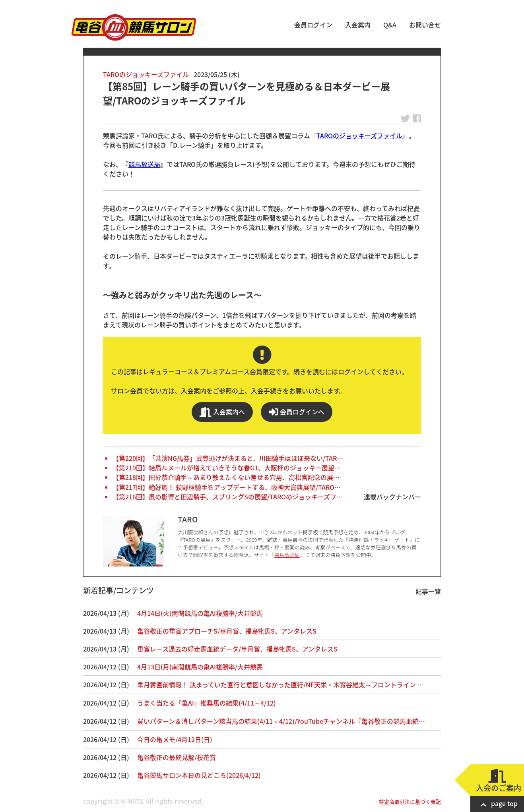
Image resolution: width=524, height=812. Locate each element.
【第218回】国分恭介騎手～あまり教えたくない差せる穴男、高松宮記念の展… (226, 477)
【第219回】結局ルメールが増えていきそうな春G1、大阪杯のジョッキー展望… (227, 468)
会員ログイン (313, 25)
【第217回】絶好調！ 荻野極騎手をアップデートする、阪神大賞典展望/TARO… (227, 487)
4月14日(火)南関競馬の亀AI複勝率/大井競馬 (200, 613)
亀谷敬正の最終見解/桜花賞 (177, 757)
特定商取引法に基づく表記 (410, 801)
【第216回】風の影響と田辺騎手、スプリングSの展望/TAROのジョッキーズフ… (228, 497)
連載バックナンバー (392, 497)
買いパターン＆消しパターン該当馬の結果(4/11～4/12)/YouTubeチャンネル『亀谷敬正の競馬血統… (281, 721)
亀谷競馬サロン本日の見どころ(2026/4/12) (199, 775)
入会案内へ (222, 412)
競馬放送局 (144, 164)
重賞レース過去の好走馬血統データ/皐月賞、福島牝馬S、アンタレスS (237, 649)
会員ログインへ (297, 412)
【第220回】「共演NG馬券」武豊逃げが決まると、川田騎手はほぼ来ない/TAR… (228, 458)
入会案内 (358, 25)
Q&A (390, 25)
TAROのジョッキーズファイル (146, 74)
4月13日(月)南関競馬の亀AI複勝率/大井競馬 (200, 667)
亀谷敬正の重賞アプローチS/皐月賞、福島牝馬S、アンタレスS (227, 631)
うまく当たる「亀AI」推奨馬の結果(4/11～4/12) (207, 703)
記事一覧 (428, 591)
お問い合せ (425, 25)
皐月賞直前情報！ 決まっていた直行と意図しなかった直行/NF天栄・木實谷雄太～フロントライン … (280, 684)
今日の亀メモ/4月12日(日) (175, 739)
